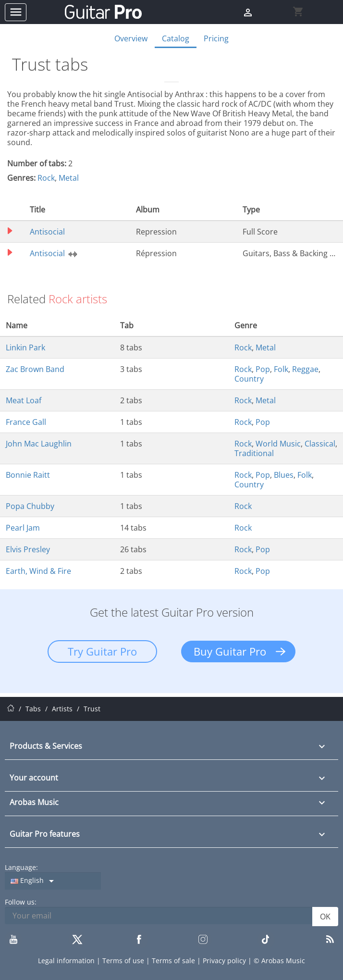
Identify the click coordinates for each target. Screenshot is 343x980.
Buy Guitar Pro (230, 651)
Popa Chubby (30, 506)
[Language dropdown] (53, 881)
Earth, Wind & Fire (38, 571)
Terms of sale (174, 961)
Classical (320, 444)
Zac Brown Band (35, 369)
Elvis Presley (28, 549)
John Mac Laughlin (39, 444)
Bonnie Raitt (28, 475)
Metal (69, 178)
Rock (46, 178)
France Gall (26, 422)
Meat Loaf (24, 400)
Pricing (216, 38)
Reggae (305, 369)
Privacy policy (225, 961)
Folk (281, 369)
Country (249, 379)
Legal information (67, 961)
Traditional (254, 453)
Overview (131, 38)
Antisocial (47, 232)
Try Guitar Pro (102, 651)
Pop (263, 369)
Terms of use (124, 961)
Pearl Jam (23, 528)
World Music (278, 444)
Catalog (176, 38)
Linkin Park (25, 347)
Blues (284, 475)
